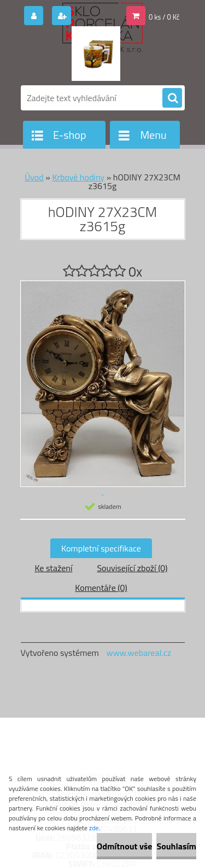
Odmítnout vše (125, 846)
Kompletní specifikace (101, 548)
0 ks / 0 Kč (164, 17)
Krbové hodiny (78, 177)
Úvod (34, 177)
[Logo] (96, 54)
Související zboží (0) (132, 568)
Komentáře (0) (101, 588)
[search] (172, 98)
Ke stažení (53, 568)
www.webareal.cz (139, 653)
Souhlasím (176, 846)
